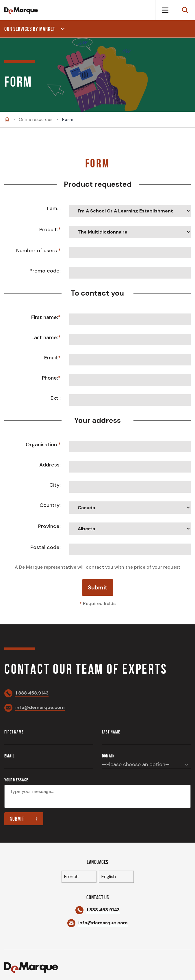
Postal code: (45, 547)
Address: (50, 465)
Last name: (45, 337)
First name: (45, 317)
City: (55, 485)
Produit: (49, 229)
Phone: (50, 378)
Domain (108, 756)
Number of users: (37, 251)
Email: (51, 358)
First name (14, 732)
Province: (49, 526)
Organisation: (42, 445)
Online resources (36, 120)
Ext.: (56, 398)
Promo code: (45, 271)
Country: (50, 505)
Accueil (7, 119)
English (109, 877)
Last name (111, 732)
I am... (54, 208)
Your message (16, 780)
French (71, 877)
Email (9, 756)
